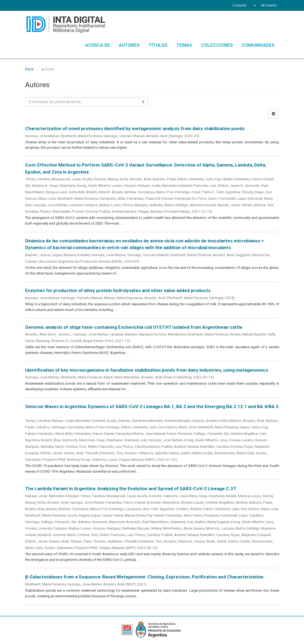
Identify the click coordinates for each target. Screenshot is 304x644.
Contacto (240, 5)
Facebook (28, 6)
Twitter (38, 6)
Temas (184, 45)
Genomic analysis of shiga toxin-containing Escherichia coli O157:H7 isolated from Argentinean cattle (134, 327)
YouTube (48, 6)
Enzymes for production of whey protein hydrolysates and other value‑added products (118, 290)
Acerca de (98, 45)
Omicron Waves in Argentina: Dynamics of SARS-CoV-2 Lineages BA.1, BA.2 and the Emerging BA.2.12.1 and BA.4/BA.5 (152, 406)
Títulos (158, 45)
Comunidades (258, 45)
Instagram (58, 6)
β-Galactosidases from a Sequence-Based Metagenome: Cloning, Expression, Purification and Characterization (144, 577)
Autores (129, 45)
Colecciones (217, 45)
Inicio (29, 69)
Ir (143, 102)
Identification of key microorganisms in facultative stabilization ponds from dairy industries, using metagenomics (147, 370)
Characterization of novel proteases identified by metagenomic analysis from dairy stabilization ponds (135, 128)
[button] (254, 5)
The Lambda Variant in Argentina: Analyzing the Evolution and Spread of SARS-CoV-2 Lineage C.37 (131, 489)
